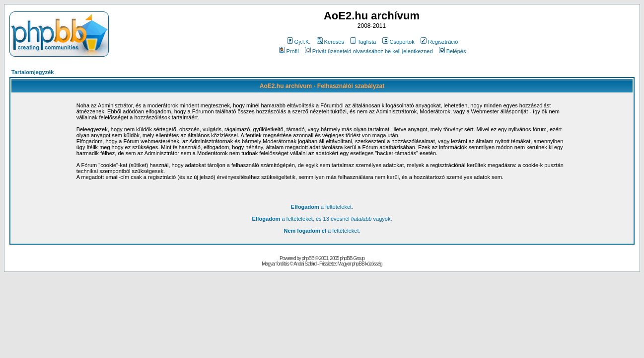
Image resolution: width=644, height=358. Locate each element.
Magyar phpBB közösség (359, 264)
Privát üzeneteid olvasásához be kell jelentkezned (369, 51)
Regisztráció (439, 42)
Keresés (330, 42)
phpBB (308, 258)
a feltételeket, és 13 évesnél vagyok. (322, 219)
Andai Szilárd (305, 264)
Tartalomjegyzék (33, 72)
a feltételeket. (322, 207)
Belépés (453, 51)
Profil (289, 51)
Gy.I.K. (299, 42)
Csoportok (398, 42)
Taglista (363, 42)
